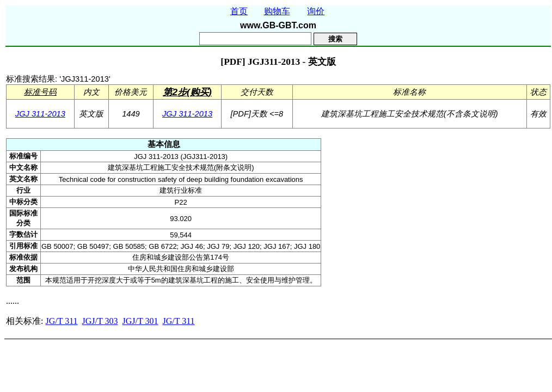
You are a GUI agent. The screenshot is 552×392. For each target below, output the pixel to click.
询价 (316, 11)
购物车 (277, 11)
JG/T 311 (61, 321)
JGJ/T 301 (140, 321)
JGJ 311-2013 (40, 114)
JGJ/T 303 (100, 321)
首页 (239, 11)
